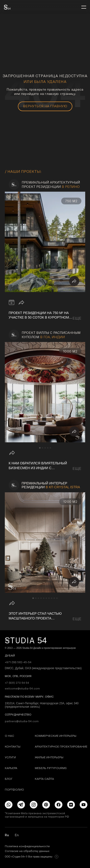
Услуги (10, 757)
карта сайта (44, 779)
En (17, 835)
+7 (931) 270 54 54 (17, 683)
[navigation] (40, 448)
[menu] (84, 7)
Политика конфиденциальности (27, 846)
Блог (9, 779)
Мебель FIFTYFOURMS (51, 768)
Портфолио (14, 789)
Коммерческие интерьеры (56, 736)
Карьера (11, 768)
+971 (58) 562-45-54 (18, 662)
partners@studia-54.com (22, 721)
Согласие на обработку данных (27, 851)
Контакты (13, 746)
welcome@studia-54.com (22, 689)
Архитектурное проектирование (61, 746)
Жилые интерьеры (49, 757)
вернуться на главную (45, 106)
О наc (9, 736)
